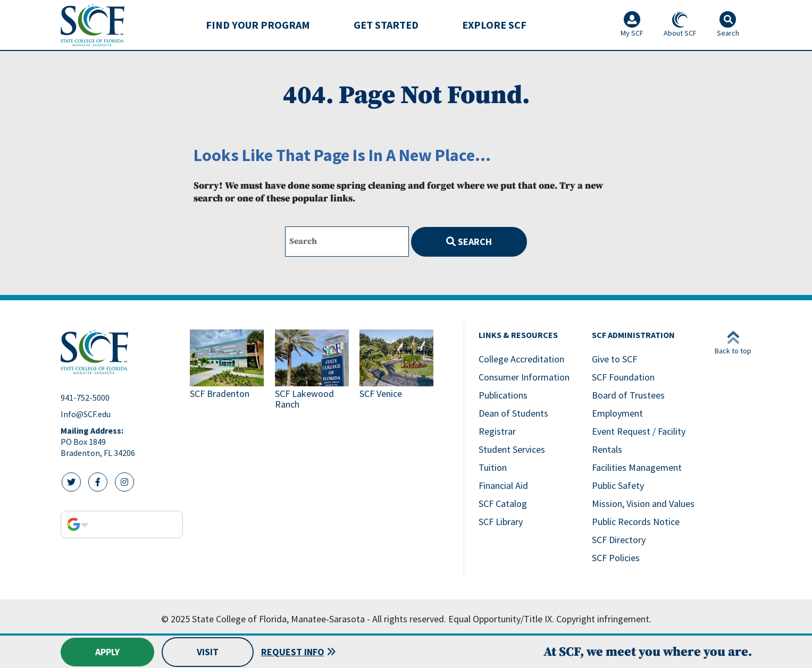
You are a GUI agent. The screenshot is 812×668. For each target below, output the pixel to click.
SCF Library (501, 522)
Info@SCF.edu (86, 414)
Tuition (493, 467)
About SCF (680, 24)
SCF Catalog (503, 504)
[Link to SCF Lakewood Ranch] (313, 371)
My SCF (632, 24)
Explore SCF (494, 25)
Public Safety (618, 485)
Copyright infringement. (604, 619)
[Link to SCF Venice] (398, 371)
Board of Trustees (628, 395)
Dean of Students (513, 413)
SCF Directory (619, 540)
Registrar (497, 431)
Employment (617, 413)
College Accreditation (521, 359)
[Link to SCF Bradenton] (228, 371)
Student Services (512, 449)
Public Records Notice (636, 522)
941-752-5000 (85, 398)
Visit (208, 652)
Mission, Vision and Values (643, 504)
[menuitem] (258, 25)
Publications (503, 395)
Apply (107, 652)
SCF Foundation (623, 377)
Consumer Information (524, 377)
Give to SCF (614, 359)
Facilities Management (637, 467)
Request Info (293, 652)
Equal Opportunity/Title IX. (501, 619)
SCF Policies (616, 558)
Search (469, 242)
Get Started (386, 25)
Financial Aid (503, 485)
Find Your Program (258, 25)
